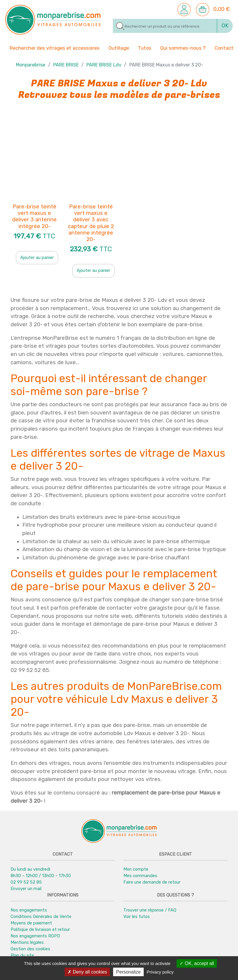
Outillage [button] (119, 48)
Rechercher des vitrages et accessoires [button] (55, 48)
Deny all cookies (87, 972)
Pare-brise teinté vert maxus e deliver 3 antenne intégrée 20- (34, 217)
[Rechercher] (165, 26)
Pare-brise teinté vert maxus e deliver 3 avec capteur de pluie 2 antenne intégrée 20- (91, 223)
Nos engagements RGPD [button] (35, 936)
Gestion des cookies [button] (30, 949)
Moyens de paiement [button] (31, 923)
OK (225, 26)
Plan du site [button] (22, 956)
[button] (184, 9)
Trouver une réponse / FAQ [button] (150, 910)
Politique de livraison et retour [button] (40, 929)
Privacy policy (160, 972)
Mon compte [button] (136, 869)
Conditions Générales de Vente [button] (41, 917)
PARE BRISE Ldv (104, 65)
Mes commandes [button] (140, 876)
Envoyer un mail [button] (26, 889)
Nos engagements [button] (29, 910)
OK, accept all (197, 963)
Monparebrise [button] (31, 65)
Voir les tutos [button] (137, 917)
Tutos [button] (145, 48)
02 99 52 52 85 (26, 882)
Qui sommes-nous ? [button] (183, 48)
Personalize (128, 972)
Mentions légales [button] (27, 943)
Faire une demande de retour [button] (152, 882)
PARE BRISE (66, 65)
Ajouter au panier (37, 257)
